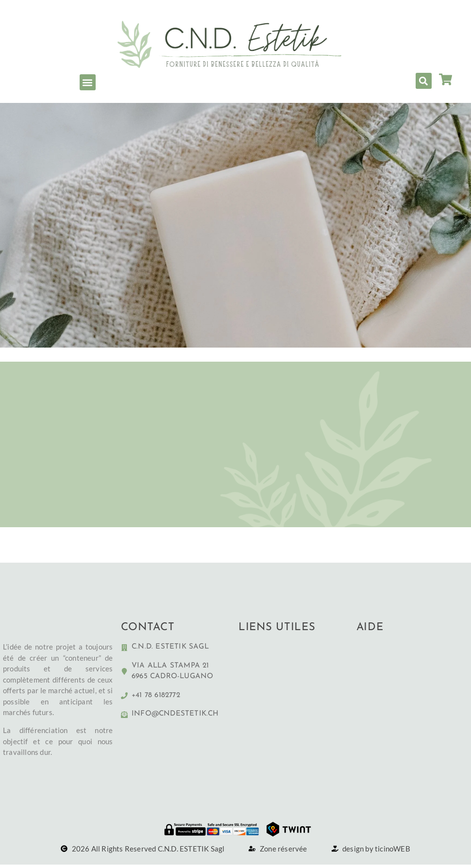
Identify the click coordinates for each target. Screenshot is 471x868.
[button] (88, 82)
